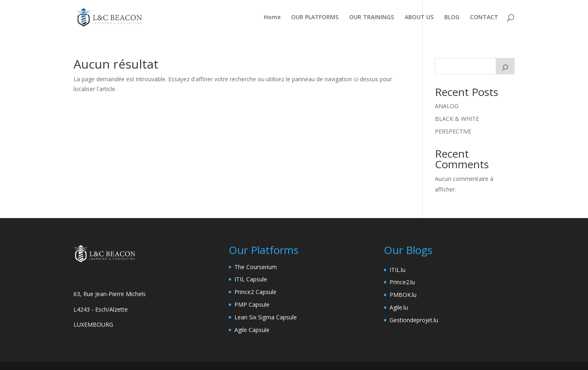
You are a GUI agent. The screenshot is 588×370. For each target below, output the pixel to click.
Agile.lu (399, 307)
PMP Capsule (252, 304)
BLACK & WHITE (457, 119)
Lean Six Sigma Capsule (266, 317)
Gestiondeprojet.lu (414, 320)
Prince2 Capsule (255, 292)
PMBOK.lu (403, 295)
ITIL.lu (398, 270)
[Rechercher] (505, 66)
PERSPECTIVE (453, 131)
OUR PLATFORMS (315, 18)
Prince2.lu (402, 282)
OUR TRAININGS (372, 18)
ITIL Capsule (251, 279)
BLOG (452, 18)
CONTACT (484, 18)
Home (272, 18)
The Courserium (256, 267)
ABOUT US (419, 18)
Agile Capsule (252, 330)
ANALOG (447, 106)
